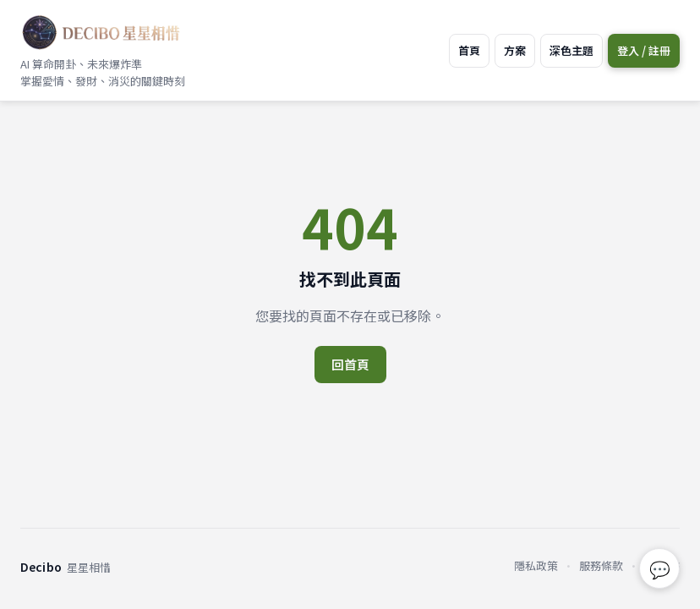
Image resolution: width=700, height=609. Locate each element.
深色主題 (571, 50)
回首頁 (350, 364)
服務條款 (601, 565)
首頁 (469, 50)
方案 (515, 50)
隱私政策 (536, 565)
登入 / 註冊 (644, 50)
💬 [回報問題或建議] (660, 569)
